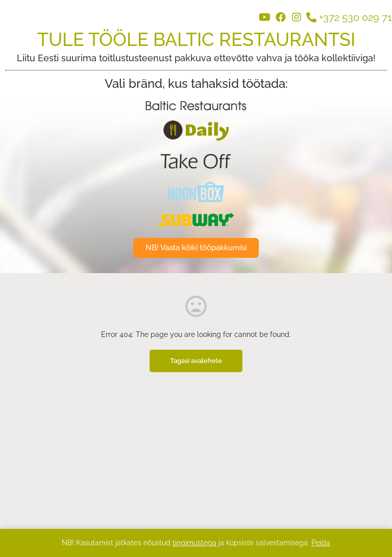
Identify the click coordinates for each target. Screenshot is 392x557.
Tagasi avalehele (196, 361)
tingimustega (194, 543)
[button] (196, 248)
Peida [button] (321, 543)
